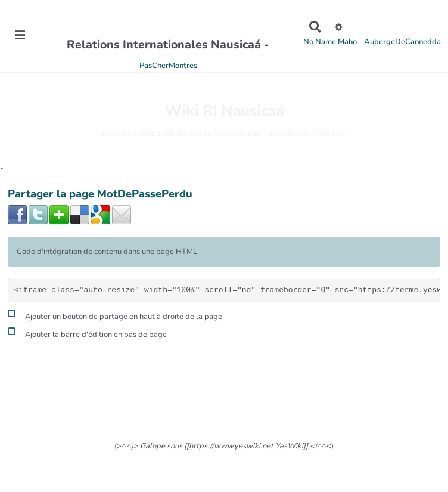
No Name (320, 42)
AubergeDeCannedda (402, 42)
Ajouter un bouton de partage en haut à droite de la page (115, 315)
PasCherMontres (168, 66)
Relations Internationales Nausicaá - (168, 44)
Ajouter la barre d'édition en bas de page (87, 333)
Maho (347, 42)
